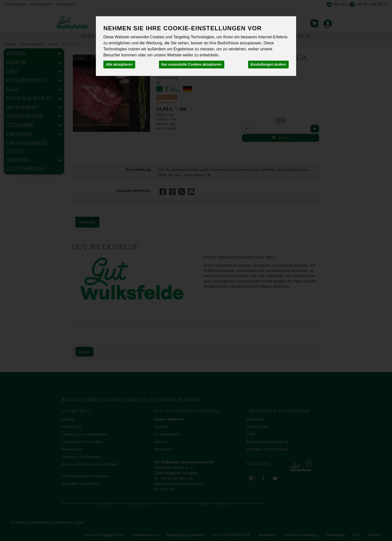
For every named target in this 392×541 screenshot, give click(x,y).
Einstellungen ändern (268, 64)
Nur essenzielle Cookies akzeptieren (192, 64)
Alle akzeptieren (119, 64)
